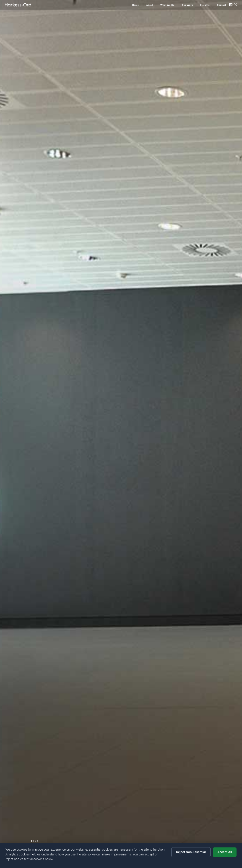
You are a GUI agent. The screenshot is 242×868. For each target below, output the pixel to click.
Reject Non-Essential (191, 852)
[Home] (18, 5)
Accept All (225, 852)
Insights (205, 5)
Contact (221, 5)
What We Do (167, 5)
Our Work (187, 5)
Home (135, 5)
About (150, 5)
